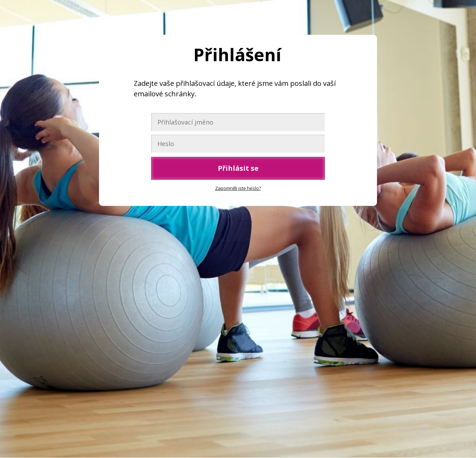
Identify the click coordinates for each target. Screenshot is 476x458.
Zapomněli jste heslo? (238, 188)
